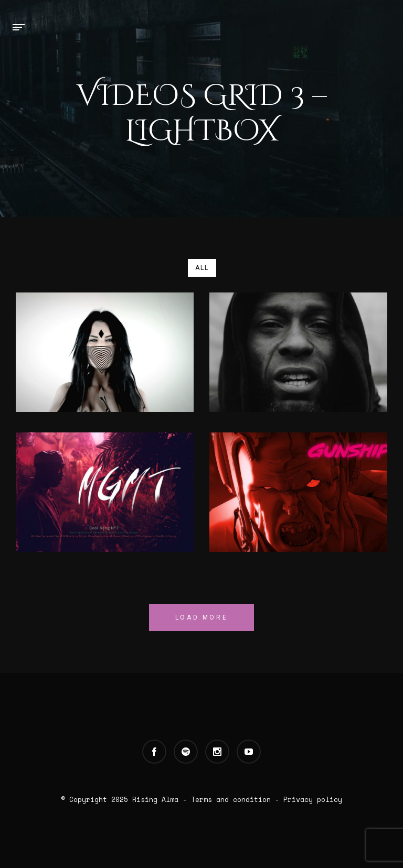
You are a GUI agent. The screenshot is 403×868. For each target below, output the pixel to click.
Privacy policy (313, 799)
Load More (201, 617)
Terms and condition (231, 799)
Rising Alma (155, 799)
